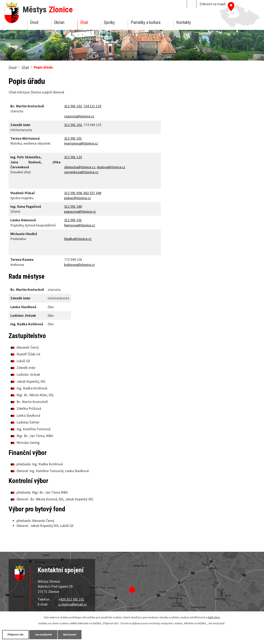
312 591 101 (73, 220)
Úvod (34, 22)
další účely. (214, 617)
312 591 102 (73, 106)
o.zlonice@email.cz (73, 604)
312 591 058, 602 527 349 (83, 193)
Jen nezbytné (46, 634)
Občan (59, 22)
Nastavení (74, 634)
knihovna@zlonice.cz (79, 265)
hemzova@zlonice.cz (80, 225)
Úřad (84, 22)
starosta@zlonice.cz (79, 116)
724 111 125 (92, 106)
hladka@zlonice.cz (78, 239)
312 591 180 (73, 206)
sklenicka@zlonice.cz (80, 167)
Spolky (109, 22)
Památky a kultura (146, 22)
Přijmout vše (16, 634)
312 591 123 (73, 157)
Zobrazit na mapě (212, 4)
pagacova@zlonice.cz (80, 211)
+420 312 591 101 (71, 599)
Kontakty (184, 22)
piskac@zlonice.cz (78, 198)
